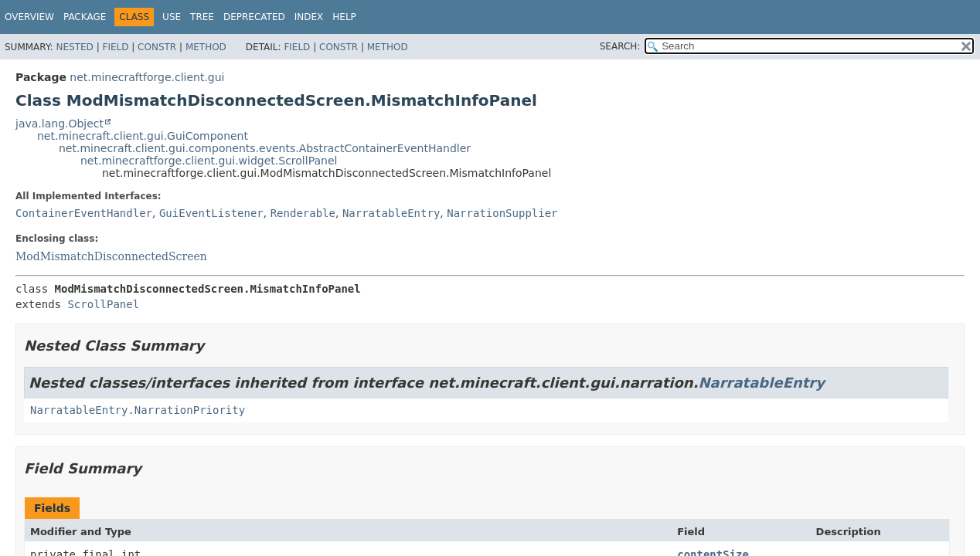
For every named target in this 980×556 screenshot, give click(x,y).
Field (115, 47)
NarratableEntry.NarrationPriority (138, 410)
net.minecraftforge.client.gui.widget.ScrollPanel (209, 161)
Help (344, 17)
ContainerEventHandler (84, 213)
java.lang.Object (60, 124)
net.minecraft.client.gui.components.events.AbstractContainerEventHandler (265, 148)
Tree (202, 17)
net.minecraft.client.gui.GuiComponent (143, 136)
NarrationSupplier (502, 213)
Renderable (303, 213)
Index (309, 17)
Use (172, 17)
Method (206, 47)
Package (85, 17)
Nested (74, 47)
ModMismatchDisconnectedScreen (111, 256)
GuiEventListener (211, 213)
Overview (29, 17)
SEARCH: (620, 46)
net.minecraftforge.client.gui (147, 77)
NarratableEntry (391, 213)
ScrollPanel (103, 304)
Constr (157, 47)
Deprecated (254, 17)
